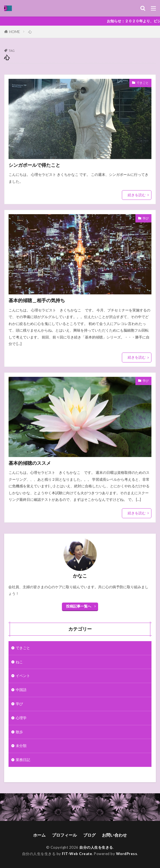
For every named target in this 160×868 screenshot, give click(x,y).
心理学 (21, 718)
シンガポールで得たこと (34, 165)
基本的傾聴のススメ (30, 463)
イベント (23, 676)
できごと (143, 83)
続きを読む (137, 195)
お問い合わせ (114, 835)
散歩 (19, 732)
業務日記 (23, 760)
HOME (15, 32)
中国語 (21, 690)
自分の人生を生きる (96, 847)
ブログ (89, 835)
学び (146, 218)
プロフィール (64, 835)
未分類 (21, 746)
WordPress (127, 854)
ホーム (39, 835)
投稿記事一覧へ (79, 606)
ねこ (19, 662)
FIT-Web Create (77, 854)
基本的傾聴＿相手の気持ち (37, 300)
